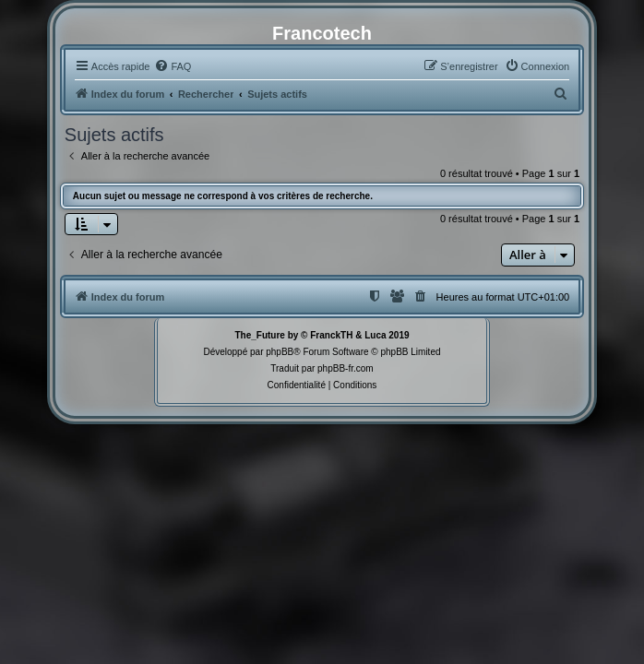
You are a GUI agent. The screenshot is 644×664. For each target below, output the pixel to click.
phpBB (280, 352)
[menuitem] (173, 66)
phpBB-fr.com (346, 368)
